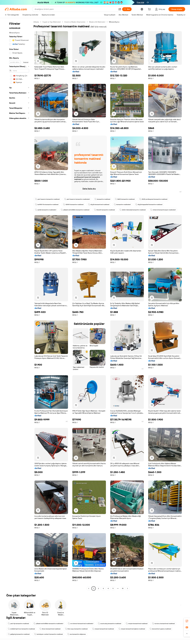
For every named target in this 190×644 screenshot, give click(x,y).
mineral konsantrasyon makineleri (163, 210)
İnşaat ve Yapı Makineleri (52, 22)
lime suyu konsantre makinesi (76, 629)
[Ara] (127, 9)
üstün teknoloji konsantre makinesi (133, 210)
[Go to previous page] (89, 588)
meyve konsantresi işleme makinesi (132, 629)
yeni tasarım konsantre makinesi (47, 199)
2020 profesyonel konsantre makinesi (153, 199)
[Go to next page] (127, 588)
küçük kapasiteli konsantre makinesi (149, 205)
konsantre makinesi (102, 199)
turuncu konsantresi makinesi (163, 624)
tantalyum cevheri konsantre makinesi (48, 634)
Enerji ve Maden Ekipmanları (75, 22)
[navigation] (18, 305)
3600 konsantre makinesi (125, 199)
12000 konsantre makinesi (73, 205)
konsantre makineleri (122, 205)
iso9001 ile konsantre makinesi (47, 205)
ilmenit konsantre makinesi (104, 210)
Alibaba (36, 22)
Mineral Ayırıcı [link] (114, 22)
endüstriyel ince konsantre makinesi (21, 629)
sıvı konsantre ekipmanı (77, 634)
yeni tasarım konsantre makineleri (77, 199)
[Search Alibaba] (75, 9)
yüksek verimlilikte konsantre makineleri (48, 624)
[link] (187, 621)
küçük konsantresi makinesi (99, 205)
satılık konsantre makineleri (46, 210)
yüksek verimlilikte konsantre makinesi (75, 210)
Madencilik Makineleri (97, 22)
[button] (120, 9)
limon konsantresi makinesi (50, 629)
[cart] (150, 10)
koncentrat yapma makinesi (160, 629)
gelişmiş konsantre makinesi (19, 634)
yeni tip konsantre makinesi (18, 624)
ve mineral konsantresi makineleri (81, 624)
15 (123, 588)
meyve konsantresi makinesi (137, 624)
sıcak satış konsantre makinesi (110, 624)
